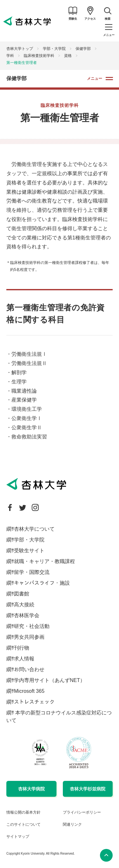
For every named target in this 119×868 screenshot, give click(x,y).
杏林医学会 (27, 615)
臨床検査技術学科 (39, 56)
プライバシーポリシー (82, 812)
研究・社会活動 (32, 626)
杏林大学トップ (20, 49)
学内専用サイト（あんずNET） (50, 680)
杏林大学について (34, 529)
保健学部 (83, 49)
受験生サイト (29, 551)
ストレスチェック (34, 702)
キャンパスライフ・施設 (42, 583)
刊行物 (22, 648)
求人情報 (24, 659)
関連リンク (72, 824)
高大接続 (24, 605)
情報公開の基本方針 (23, 812)
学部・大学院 (54, 49)
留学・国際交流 (32, 572)
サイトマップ (18, 837)
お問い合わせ (29, 669)
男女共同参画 (29, 637)
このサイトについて (23, 824)
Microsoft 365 (29, 691)
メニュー (95, 79)
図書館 (22, 594)
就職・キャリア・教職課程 (44, 561)
